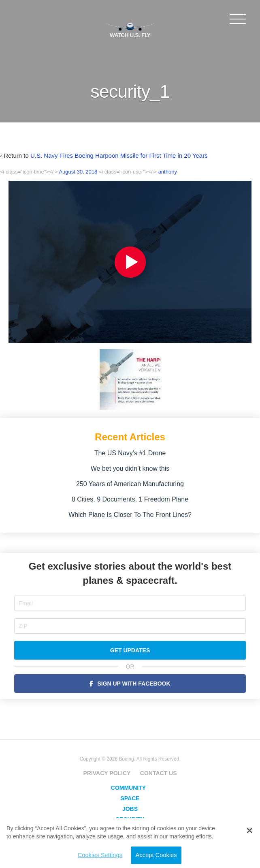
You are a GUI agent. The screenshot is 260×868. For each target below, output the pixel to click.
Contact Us (159, 773)
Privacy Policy (107, 773)
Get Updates (130, 650)
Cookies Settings (100, 855)
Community (128, 788)
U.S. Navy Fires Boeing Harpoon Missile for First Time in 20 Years (119, 155)
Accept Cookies (156, 855)
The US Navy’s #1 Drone (130, 453)
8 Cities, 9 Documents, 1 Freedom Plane (130, 499)
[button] (250, 825)
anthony (168, 172)
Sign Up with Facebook (134, 684)
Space (130, 798)
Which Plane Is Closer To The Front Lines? (130, 515)
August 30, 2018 (78, 172)
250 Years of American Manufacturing (130, 484)
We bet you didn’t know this (130, 468)
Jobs (130, 809)
